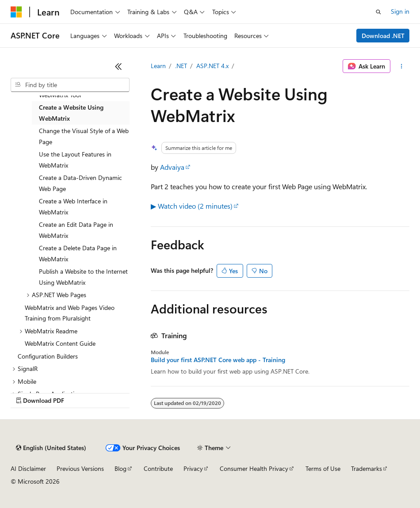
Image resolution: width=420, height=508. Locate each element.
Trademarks (367, 468)
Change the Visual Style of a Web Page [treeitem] (84, 136)
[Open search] (378, 12)
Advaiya (172, 167)
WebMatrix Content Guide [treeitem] (60, 343)
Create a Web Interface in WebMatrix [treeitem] (73, 206)
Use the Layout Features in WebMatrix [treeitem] (75, 160)
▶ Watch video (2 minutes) (192, 206)
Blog (120, 468)
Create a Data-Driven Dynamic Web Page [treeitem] (80, 183)
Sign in (400, 11)
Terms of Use (323, 468)
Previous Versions (80, 468)
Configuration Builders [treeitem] (48, 356)
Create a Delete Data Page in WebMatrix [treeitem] (78, 253)
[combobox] (70, 85)
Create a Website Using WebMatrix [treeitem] (71, 113)
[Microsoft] (16, 12)
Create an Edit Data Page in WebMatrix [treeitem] (76, 230)
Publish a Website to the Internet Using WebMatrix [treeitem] (83, 277)
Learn (158, 66)
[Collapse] (118, 66)
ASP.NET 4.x (212, 66)
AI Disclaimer (28, 468)
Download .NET (383, 36)
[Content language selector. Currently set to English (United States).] (51, 448)
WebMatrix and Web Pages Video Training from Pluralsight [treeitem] (70, 313)
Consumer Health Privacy (254, 468)
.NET (181, 66)
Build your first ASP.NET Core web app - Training (218, 360)
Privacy (193, 468)
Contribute (158, 468)
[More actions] (402, 66)
